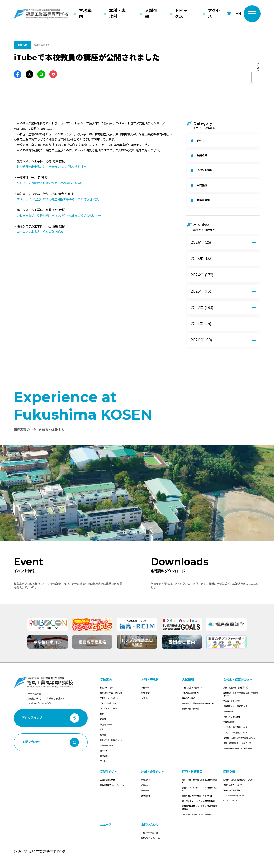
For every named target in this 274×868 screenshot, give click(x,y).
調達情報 (145, 790)
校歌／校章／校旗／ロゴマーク (113, 740)
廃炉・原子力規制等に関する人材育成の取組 (200, 781)
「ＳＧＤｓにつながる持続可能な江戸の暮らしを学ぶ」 (50, 183)
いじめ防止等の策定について (235, 727)
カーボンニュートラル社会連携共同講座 (199, 801)
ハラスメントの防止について (235, 733)
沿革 (102, 730)
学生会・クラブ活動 (232, 701)
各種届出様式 (229, 722)
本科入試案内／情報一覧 (192, 688)
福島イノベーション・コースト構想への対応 (200, 789)
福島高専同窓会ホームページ (112, 785)
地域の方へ (146, 780)
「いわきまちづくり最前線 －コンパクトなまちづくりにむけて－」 (59, 216)
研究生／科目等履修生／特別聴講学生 (198, 704)
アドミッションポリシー (110, 698)
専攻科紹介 (146, 693)
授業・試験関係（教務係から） (236, 688)
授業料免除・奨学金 (190, 709)
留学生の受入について (233, 785)
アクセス (104, 761)
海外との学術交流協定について (236, 790)
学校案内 (106, 680)
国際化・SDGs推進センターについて (239, 780)
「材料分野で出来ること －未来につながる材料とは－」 (51, 167)
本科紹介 (145, 688)
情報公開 (104, 756)
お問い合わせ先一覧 (150, 833)
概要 (102, 714)
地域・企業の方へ (153, 772)
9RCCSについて (230, 801)
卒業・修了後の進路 (232, 717)
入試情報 (188, 680)
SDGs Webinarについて (234, 796)
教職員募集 (146, 796)
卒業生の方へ (109, 772)
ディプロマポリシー (108, 704)
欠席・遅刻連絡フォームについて (237, 743)
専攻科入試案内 (189, 698)
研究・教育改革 (192, 772)
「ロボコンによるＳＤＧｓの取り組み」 (40, 232)
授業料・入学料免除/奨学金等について (239, 738)
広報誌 (103, 735)
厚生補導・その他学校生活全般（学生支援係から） (241, 694)
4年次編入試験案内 (190, 693)
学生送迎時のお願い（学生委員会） (238, 748)
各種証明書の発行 (107, 780)
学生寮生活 (228, 711)
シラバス (145, 698)
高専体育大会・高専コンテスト (236, 706)
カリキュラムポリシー (109, 709)
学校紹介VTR (106, 725)
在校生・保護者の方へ (238, 680)
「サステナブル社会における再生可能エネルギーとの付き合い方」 (57, 199)
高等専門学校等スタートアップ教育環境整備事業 (200, 808)
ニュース (106, 825)
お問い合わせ (150, 825)
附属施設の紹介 (107, 746)
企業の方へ (146, 785)
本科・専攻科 (150, 680)
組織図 (103, 719)
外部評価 (104, 751)
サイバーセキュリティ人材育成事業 (197, 814)
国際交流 (229, 772)
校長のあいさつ (107, 688)
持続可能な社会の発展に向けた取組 (197, 796)
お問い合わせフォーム (150, 838)
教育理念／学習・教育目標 (111, 693)
